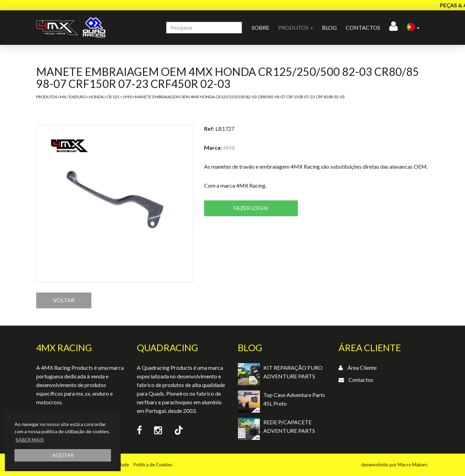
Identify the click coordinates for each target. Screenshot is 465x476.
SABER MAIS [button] (30, 440)
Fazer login (251, 208)
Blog (329, 27)
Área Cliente (362, 368)
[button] (413, 28)
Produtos (47, 97)
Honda (96, 97)
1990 (127, 97)
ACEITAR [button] (63, 455)
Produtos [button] (296, 27)
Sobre (260, 27)
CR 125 (113, 97)
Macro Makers (413, 465)
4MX (229, 147)
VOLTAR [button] (64, 300)
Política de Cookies (153, 465)
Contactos (363, 27)
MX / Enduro (73, 97)
